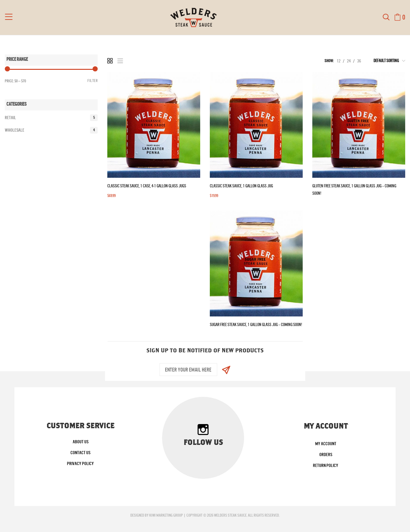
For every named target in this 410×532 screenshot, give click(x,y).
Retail (51, 118)
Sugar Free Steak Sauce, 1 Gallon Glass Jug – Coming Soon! (256, 325)
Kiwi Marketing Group (166, 515)
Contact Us (80, 453)
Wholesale (51, 130)
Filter (93, 81)
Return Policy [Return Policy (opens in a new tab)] (326, 465)
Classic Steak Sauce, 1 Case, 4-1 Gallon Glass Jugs (147, 186)
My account (326, 444)
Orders (326, 454)
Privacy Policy (80, 463)
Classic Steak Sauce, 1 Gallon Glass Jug (241, 186)
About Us (81, 442)
